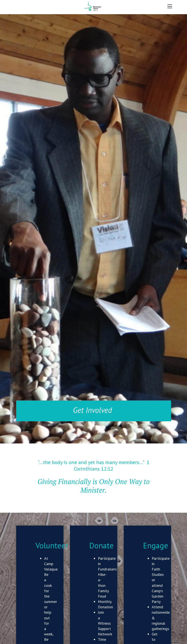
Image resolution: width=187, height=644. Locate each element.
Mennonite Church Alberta (93, 7)
